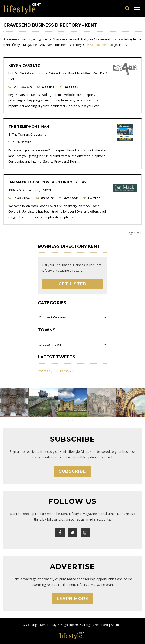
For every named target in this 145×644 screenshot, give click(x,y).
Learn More (72, 599)
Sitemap (117, 625)
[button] (68, 420)
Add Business (100, 45)
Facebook (71, 87)
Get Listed (73, 284)
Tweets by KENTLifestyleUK (57, 371)
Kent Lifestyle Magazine (57, 625)
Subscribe (72, 471)
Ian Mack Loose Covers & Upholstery (47, 182)
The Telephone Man (29, 126)
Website (48, 87)
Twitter (94, 198)
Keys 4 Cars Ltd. (25, 65)
